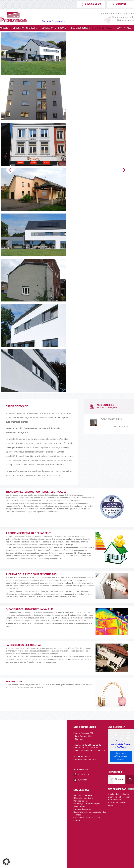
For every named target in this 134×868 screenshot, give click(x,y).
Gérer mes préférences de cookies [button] (121, 756)
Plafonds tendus (80, 28)
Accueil (4, 28)
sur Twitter (82, 780)
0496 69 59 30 (93, 4)
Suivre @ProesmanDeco (55, 21)
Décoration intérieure (25, 28)
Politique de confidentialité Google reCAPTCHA (121, 744)
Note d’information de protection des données (90, 813)
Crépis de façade (103, 28)
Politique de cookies (82, 809)
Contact (121, 4)
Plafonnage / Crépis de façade (87, 804)
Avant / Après (124, 28)
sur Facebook (84, 774)
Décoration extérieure (54, 28)
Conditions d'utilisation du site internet (87, 819)
